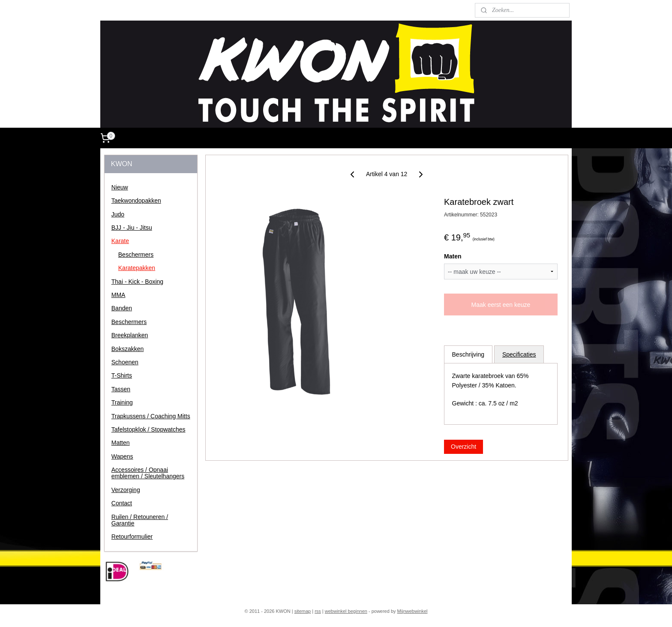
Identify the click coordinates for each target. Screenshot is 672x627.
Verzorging (126, 490)
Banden (122, 308)
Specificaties (519, 354)
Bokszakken (127, 349)
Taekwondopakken (136, 201)
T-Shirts (122, 375)
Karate (120, 241)
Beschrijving (468, 354)
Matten (121, 443)
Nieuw (120, 187)
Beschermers (136, 255)
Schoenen (125, 362)
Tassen (121, 389)
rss (318, 611)
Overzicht (463, 447)
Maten (453, 256)
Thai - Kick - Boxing (137, 282)
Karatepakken (137, 268)
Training (122, 402)
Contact (122, 503)
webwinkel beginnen (346, 611)
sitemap (303, 611)
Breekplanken (130, 335)
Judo (118, 214)
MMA (118, 295)
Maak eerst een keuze (501, 305)
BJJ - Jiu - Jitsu (132, 228)
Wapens (122, 456)
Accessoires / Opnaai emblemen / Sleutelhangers (148, 473)
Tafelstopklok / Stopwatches (148, 429)
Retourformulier (132, 537)
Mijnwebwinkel (412, 611)
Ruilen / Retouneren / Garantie (140, 520)
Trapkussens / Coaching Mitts (151, 416)
